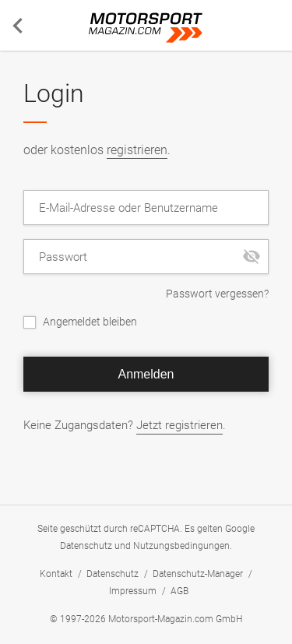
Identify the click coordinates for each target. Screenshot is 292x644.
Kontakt (56, 574)
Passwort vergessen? (217, 294)
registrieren (137, 150)
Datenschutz (86, 546)
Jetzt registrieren (179, 425)
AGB (179, 591)
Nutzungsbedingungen (181, 546)
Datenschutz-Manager (198, 574)
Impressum (133, 591)
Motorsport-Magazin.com (146, 28)
